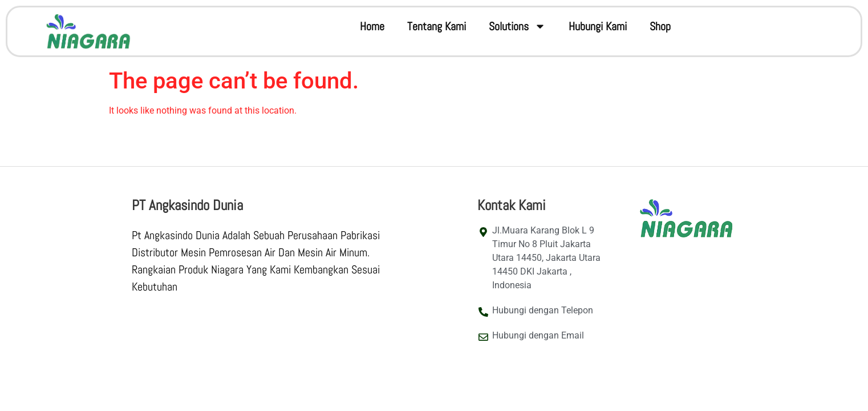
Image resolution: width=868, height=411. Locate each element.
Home (372, 26)
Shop (660, 26)
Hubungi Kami (598, 26)
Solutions (517, 26)
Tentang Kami (437, 26)
